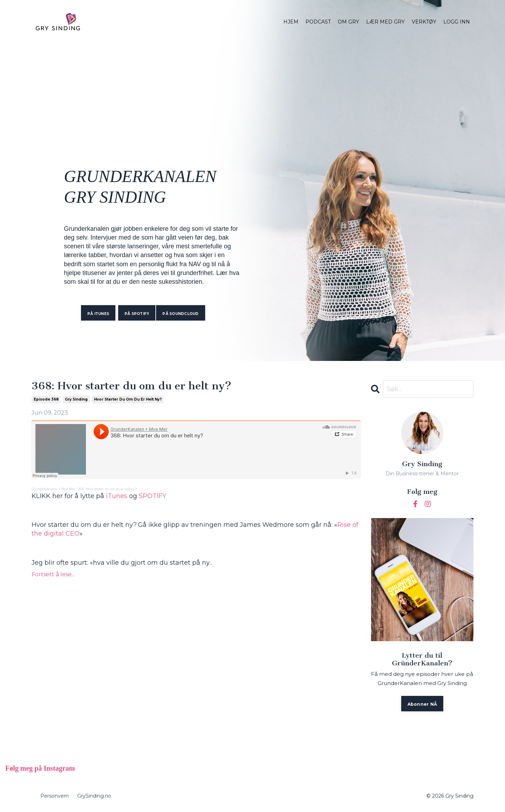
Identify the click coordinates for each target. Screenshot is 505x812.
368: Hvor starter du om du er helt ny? (132, 386)
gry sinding (76, 399)
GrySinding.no (94, 796)
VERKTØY (424, 22)
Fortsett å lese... (53, 574)
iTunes (117, 496)
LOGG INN (457, 22)
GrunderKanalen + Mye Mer (53, 489)
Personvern (55, 796)
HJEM (291, 22)
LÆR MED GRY (385, 22)
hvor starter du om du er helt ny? (128, 399)
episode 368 (46, 399)
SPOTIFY (153, 496)
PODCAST (318, 22)
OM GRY (348, 22)
